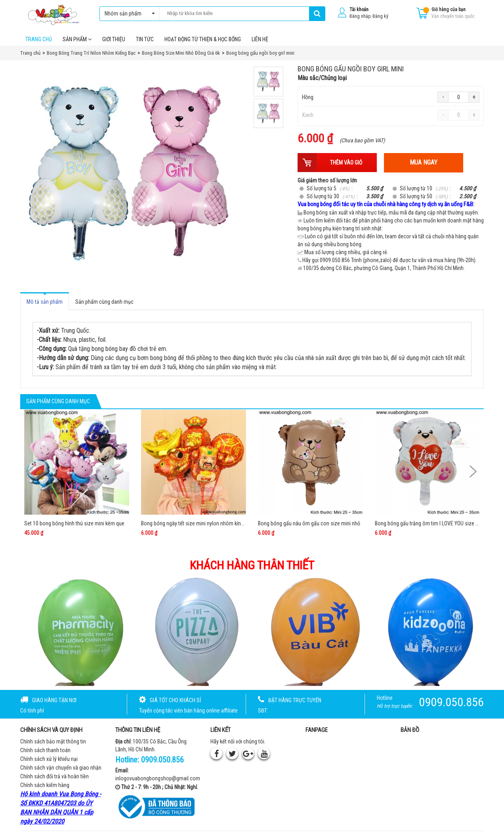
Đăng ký (380, 16)
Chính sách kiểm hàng (45, 785)
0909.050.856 (162, 760)
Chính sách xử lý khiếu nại (49, 759)
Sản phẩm (77, 39)
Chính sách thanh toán (45, 750)
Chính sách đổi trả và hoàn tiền (54, 776)
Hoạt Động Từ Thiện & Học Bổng (203, 39)
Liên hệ (260, 39)
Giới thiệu (114, 39)
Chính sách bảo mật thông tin (53, 741)
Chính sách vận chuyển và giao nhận (61, 768)
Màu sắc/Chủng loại (322, 78)
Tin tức (145, 39)
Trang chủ (39, 39)
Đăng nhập (360, 16)
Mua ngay (424, 162)
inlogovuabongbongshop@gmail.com (158, 778)
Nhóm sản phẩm (128, 13)
